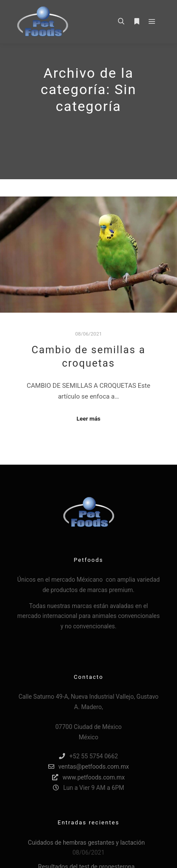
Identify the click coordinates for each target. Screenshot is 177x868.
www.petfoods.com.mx (88, 777)
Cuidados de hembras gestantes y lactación (86, 843)
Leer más (88, 419)
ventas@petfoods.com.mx (89, 767)
